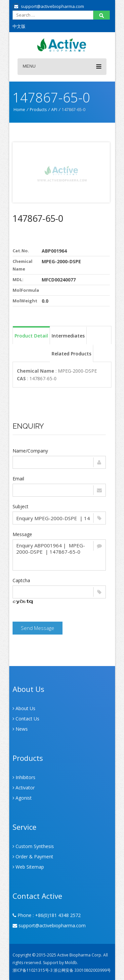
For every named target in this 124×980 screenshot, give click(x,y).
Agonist (22, 798)
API (54, 110)
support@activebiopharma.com (48, 6)
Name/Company (30, 451)
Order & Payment (33, 857)
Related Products (71, 354)
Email (18, 479)
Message (22, 534)
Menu (62, 67)
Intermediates (68, 336)
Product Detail (31, 336)
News (20, 729)
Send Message (38, 628)
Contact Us (26, 719)
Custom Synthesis (33, 846)
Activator (24, 788)
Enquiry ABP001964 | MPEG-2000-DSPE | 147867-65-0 (59, 555)
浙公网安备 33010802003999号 (82, 970)
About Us (24, 708)
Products (38, 110)
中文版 (19, 26)
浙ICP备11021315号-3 (33, 970)
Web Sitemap (28, 867)
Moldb (71, 963)
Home (19, 110)
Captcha (21, 580)
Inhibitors (24, 777)
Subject (21, 506)
